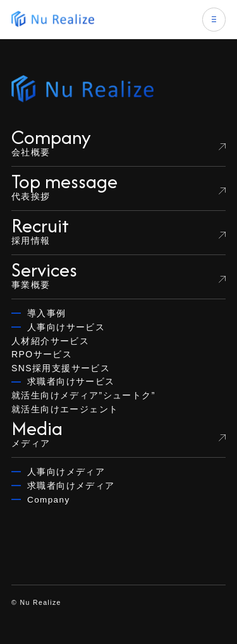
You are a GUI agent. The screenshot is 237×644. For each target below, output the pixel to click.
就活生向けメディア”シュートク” (83, 395)
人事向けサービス (66, 327)
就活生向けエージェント (65, 409)
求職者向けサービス (71, 382)
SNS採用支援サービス (61, 368)
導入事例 (47, 313)
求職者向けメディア (71, 486)
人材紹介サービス (50, 341)
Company (49, 500)
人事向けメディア (66, 472)
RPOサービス (42, 354)
